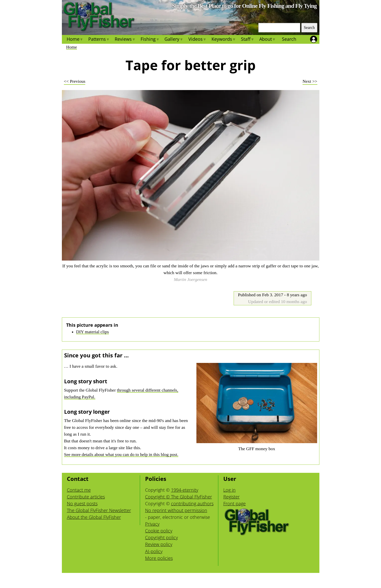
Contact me (79, 490)
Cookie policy (159, 531)
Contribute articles (86, 497)
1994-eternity (185, 490)
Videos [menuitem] (197, 40)
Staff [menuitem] (248, 40)
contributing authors (192, 503)
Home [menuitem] (75, 40)
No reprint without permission (176, 510)
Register (231, 497)
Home (72, 47)
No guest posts (82, 503)
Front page (235, 503)
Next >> (310, 81)
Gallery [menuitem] (174, 40)
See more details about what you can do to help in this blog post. (121, 454)
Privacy (152, 524)
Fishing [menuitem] (150, 40)
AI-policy (154, 551)
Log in (229, 490)
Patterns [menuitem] (99, 40)
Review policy (159, 544)
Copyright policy (161, 537)
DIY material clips (93, 332)
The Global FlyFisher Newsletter (99, 510)
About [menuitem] (267, 40)
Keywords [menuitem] (224, 40)
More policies (159, 558)
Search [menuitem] (289, 39)
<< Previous (75, 81)
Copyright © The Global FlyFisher (179, 497)
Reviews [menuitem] (125, 40)
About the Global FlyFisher (94, 517)
